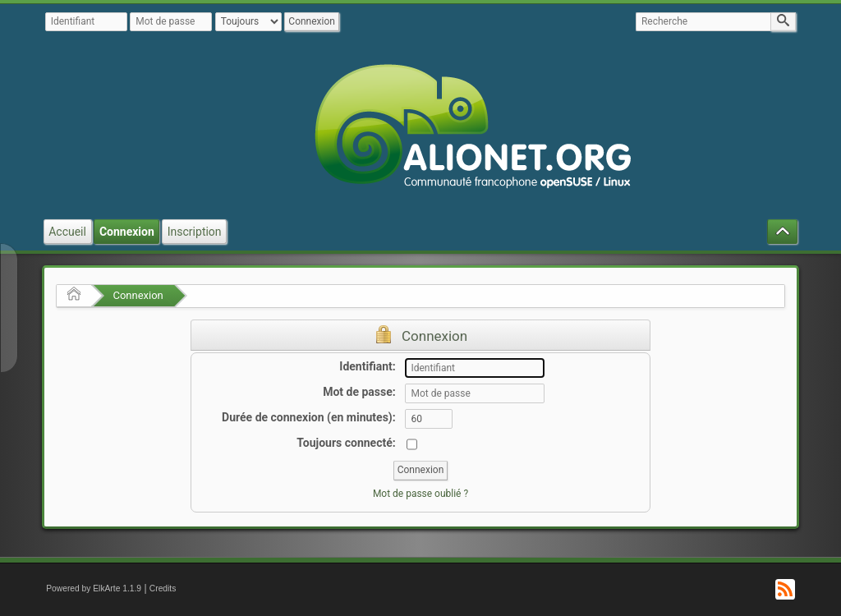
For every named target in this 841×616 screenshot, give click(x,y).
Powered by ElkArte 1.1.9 (94, 588)
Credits (163, 588)
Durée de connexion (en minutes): (309, 417)
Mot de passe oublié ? (420, 494)
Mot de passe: (359, 392)
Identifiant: (367, 366)
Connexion (138, 295)
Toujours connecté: (346, 443)
